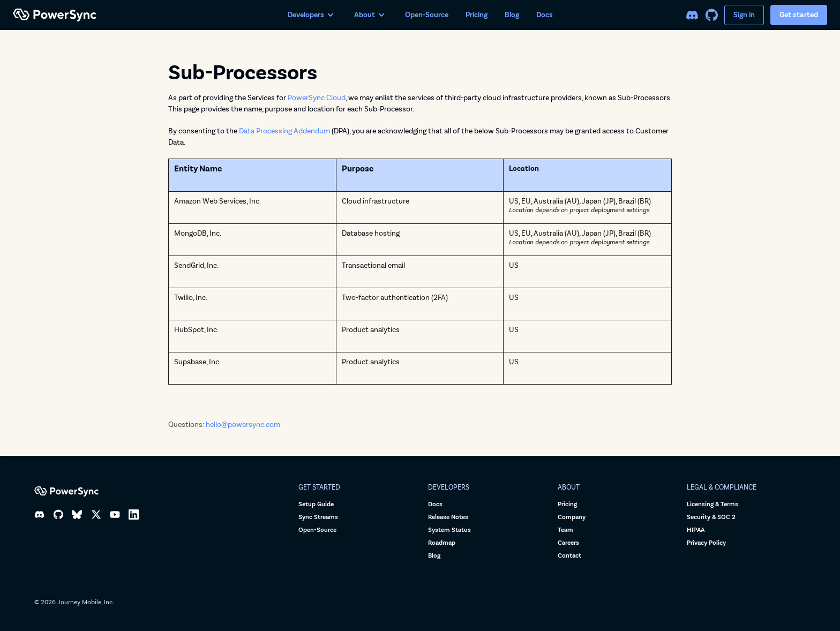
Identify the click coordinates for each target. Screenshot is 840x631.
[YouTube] (115, 514)
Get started (799, 15)
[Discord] (692, 15)
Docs (545, 15)
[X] (96, 514)
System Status (449, 530)
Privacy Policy (706, 543)
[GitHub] (711, 15)
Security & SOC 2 (711, 517)
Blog (512, 15)
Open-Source (427, 15)
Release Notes (448, 517)
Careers (568, 543)
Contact (569, 556)
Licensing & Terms (712, 504)
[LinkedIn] (134, 514)
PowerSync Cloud (317, 98)
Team (565, 530)
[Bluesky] (77, 514)
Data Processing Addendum (284, 131)
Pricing (477, 15)
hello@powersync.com (243, 425)
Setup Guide (316, 504)
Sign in (744, 15)
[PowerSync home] (142, 15)
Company (572, 517)
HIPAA (696, 530)
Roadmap (442, 543)
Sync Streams (318, 517)
